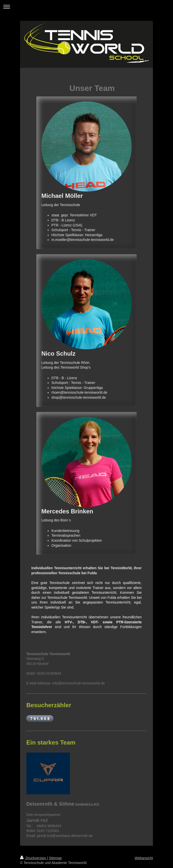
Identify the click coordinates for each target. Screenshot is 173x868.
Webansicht (144, 858)
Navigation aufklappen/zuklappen (86, 7)
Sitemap (55, 858)
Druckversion (33, 858)
